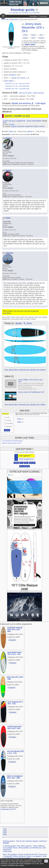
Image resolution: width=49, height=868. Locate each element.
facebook (43, 841)
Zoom (28, 323)
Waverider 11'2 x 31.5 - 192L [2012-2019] (17, 84)
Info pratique (12, 854)
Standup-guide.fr (9, 841)
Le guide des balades (23, 858)
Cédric (11, 131)
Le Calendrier (9, 858)
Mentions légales (32, 841)
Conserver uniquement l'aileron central (31, 126)
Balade (16, 463)
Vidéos (33, 35)
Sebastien (9, 253)
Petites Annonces (19, 856)
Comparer (41, 38)
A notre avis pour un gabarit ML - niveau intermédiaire (22, 121)
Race (26, 463)
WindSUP (12, 75)
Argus (29, 856)
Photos (25, 35)
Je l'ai (8, 417)
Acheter (25, 38)
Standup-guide (25, 10)
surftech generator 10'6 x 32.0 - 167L (15, 727)
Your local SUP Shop (5, 832)
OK (46, 861)
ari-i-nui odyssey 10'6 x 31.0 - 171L (15, 752)
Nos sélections (24, 466)
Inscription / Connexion (38, 16)
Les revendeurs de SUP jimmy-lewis (12, 441)
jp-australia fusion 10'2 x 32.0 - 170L (15, 653)
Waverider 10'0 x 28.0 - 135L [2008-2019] (17, 89)
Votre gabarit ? (25, 456)
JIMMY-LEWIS (30, 45)
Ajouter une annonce (23, 103)
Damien (9, 138)
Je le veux (9, 426)
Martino (30, 131)
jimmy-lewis (14, 19)
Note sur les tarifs (25, 93)
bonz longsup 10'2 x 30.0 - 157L (15, 703)
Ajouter (19, 323)
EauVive (32, 463)
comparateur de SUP (8, 809)
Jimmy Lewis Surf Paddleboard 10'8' (31, 392)
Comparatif (8, 856)
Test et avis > (5, 19)
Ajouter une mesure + (20, 78)
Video (44, 856)
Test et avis (43, 854)
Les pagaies (37, 856)
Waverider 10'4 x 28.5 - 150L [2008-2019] (17, 86)
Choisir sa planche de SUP (28, 854)
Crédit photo (7, 851)
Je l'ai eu (9, 420)
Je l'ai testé (9, 423)
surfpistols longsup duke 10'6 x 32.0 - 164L (15, 629)
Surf (22, 463)
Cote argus (40, 103)
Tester (33, 38)
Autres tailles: (9, 81)
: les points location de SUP (12, 443)
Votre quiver (5, 414)
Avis (41, 35)
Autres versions (38, 93)
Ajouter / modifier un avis (17, 116)
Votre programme (26, 459)
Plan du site (20, 841)
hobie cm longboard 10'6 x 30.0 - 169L (15, 777)
